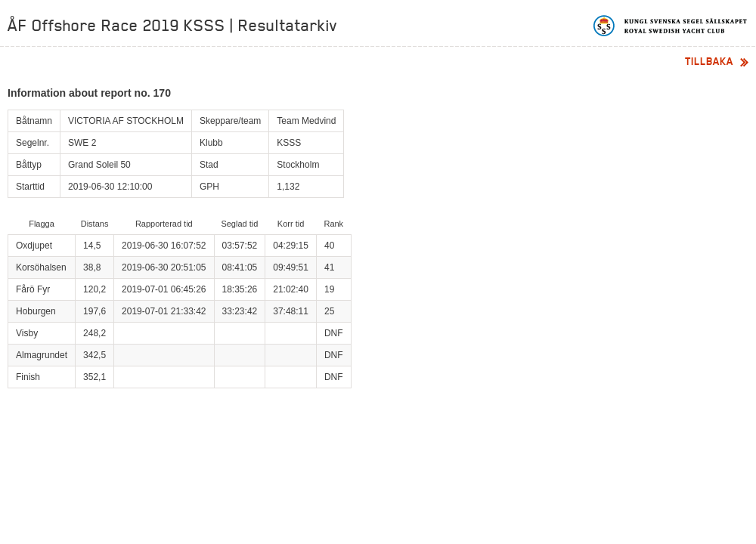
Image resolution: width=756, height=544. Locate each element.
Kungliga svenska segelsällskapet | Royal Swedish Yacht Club (671, 26)
